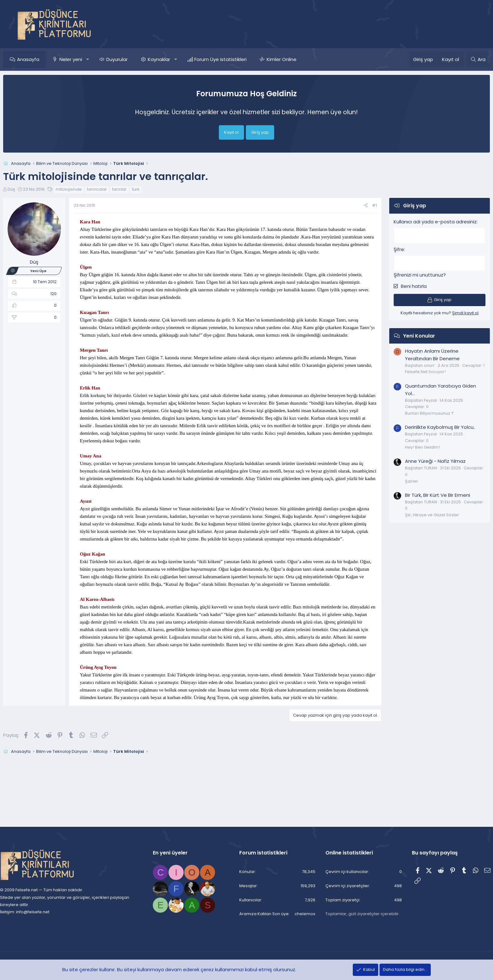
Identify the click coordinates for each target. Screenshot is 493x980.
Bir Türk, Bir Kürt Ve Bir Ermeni (424, 494)
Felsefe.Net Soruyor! (412, 371)
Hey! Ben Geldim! (409, 446)
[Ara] (464, 59)
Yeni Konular (405, 335)
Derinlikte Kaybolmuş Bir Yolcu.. (426, 426)
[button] (101, 59)
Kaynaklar (173, 59)
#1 (361, 205)
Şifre (385, 249)
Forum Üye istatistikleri (234, 59)
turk (150, 189)
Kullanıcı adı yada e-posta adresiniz (421, 222)
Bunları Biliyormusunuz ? (415, 412)
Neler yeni (85, 59)
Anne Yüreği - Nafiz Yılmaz (421, 460)
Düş (25, 189)
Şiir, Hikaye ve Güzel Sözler (418, 514)
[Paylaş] (352, 206)
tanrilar (133, 189)
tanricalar (111, 189)
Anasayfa (42, 59)
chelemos (299, 914)
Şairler (398, 480)
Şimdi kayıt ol (451, 312)
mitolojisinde (83, 189)
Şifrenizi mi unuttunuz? (406, 274)
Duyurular (131, 59)
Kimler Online (295, 59)
